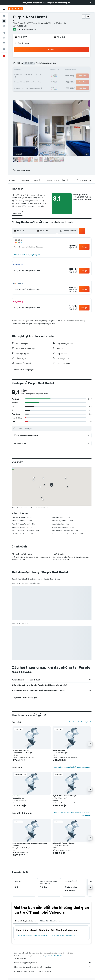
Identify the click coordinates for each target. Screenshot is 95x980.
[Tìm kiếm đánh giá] (53, 428)
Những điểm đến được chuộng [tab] (52, 921)
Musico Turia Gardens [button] (21, 750)
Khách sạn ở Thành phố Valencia (64, 935)
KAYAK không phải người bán (53, 963)
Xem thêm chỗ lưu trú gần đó (80, 722)
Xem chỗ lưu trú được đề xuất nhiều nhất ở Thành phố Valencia (73, 814)
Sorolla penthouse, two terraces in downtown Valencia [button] (30, 844)
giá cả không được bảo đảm (54, 956)
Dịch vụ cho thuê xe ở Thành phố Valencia (32, 935)
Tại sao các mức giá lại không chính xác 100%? (53, 971)
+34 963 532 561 (20, 26)
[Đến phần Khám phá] (4, 33)
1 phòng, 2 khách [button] (22, 43)
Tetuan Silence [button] (18, 798)
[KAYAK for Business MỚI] (4, 43)
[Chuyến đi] (4, 49)
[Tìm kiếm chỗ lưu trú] (4, 21)
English (67, 3)
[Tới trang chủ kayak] (16, 9)
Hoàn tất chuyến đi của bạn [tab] (26, 921)
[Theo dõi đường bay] (4, 38)
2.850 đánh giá (30, 29)
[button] (91, 3)
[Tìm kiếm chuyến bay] (4, 16)
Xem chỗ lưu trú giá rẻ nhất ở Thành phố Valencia (73, 767)
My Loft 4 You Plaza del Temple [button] (65, 796)
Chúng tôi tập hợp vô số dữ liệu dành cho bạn (53, 967)
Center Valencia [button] (59, 750)
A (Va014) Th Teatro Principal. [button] (64, 843)
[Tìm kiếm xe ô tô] (4, 26)
